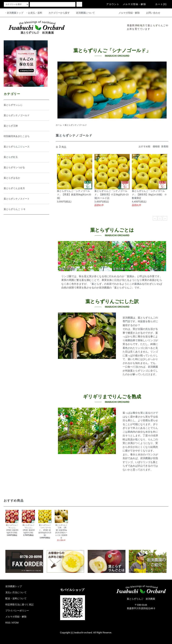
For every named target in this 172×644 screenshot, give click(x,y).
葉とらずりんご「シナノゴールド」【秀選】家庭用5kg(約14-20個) (74, 194)
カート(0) (159, 4)
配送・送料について (16, 598)
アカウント (111, 4)
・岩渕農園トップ (14, 13)
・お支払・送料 (34, 13)
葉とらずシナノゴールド (76, 125)
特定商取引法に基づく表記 (19, 604)
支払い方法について (16, 592)
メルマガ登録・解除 (134, 4)
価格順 (156, 146)
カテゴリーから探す (57, 13)
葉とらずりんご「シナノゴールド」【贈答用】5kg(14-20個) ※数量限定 (149, 194)
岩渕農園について (83, 13)
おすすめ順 (144, 146)
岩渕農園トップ (14, 586)
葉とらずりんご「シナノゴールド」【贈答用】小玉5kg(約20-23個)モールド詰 (111, 194)
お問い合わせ (151, 13)
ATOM (15, 623)
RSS (8, 623)
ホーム (59, 125)
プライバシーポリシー (17, 611)
